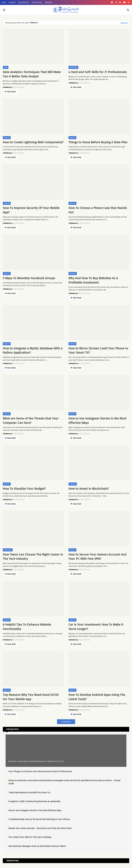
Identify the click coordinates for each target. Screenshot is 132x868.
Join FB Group (37, 2)
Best (6, 67)
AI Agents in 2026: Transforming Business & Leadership (34, 801)
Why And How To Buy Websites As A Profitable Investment (93, 280)
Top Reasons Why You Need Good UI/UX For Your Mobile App (31, 697)
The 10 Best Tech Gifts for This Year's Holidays (30, 837)
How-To (7, 138)
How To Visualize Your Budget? (24, 489)
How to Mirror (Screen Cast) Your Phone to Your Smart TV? (98, 350)
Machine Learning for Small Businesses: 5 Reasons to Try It (36, 761)
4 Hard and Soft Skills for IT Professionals (98, 72)
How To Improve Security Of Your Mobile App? (31, 210)
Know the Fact (24, 2)
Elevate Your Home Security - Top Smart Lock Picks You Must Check (40, 828)
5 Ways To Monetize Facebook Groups (29, 278)
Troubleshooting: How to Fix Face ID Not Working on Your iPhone (39, 819)
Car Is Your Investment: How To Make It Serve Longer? (96, 627)
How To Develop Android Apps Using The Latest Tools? (97, 697)
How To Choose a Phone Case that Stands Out (98, 210)
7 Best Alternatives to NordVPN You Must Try (29, 792)
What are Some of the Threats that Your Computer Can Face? (31, 421)
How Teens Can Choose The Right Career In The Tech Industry (33, 557)
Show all (124, 23)
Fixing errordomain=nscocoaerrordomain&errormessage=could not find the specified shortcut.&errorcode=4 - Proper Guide (65, 782)
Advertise (48, 2)
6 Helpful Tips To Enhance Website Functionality (27, 627)
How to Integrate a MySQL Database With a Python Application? (33, 350)
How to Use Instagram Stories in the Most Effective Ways (97, 421)
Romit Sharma (18, 87)
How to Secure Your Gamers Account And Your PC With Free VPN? (97, 557)
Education (73, 67)
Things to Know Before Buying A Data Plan (98, 142)
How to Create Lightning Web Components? (33, 142)
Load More (66, 722)
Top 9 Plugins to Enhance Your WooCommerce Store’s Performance (40, 771)
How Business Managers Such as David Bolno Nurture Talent (37, 846)
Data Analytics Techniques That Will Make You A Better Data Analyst (32, 74)
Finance (73, 274)
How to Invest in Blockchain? (89, 489)
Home (4, 2)
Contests (12, 2)
